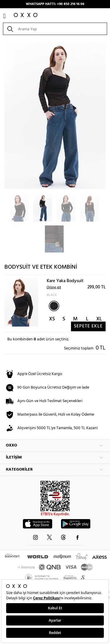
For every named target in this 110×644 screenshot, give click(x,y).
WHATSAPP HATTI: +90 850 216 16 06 (55, 4)
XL (99, 319)
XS (52, 319)
